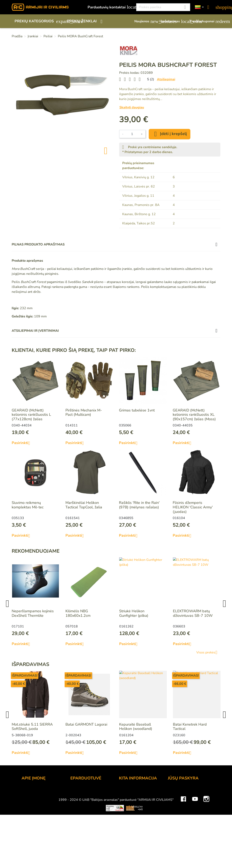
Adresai (174, 813)
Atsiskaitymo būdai (86, 796)
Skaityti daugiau (132, 107)
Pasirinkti (22, 443)
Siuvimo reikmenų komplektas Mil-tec (28, 505)
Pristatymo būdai (84, 802)
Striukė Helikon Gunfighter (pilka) (134, 613)
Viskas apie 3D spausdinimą (58, 852)
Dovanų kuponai (205, 21)
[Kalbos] (199, 7)
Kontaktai (29, 791)
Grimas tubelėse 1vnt (137, 410)
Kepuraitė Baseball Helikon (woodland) (136, 727)
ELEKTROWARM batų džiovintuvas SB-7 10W (193, 613)
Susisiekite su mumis (88, 818)
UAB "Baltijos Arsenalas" (42, 796)
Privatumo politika (85, 813)
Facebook (183, 840)
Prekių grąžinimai (182, 796)
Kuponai (175, 818)
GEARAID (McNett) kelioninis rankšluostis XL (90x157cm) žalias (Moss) (194, 415)
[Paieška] (163, 7)
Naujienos (145, 21)
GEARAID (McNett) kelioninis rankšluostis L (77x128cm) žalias (31, 415)
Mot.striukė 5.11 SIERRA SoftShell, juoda (32, 727)
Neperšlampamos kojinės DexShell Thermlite (33, 613)
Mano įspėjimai (180, 824)
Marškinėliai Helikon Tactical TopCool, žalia (84, 505)
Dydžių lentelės (132, 824)
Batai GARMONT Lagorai (86, 724)
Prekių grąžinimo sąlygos (91, 807)
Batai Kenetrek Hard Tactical (190, 727)
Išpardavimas (173, 21)
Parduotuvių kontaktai (110, 7)
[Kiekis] (132, 134)
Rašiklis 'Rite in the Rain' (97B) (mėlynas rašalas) (139, 505)
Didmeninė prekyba (38, 802)
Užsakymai (177, 802)
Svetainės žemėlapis (136, 829)
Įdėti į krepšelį (170, 134)
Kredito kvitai (179, 807)
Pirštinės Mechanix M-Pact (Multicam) (84, 412)
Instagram (206, 840)
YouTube (195, 840)
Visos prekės (208, 652)
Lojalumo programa (135, 791)
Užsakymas (80, 791)
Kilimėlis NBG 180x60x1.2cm (78, 613)
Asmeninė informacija (186, 791)
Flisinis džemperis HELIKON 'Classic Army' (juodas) (193, 507)
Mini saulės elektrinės (182, 852)
